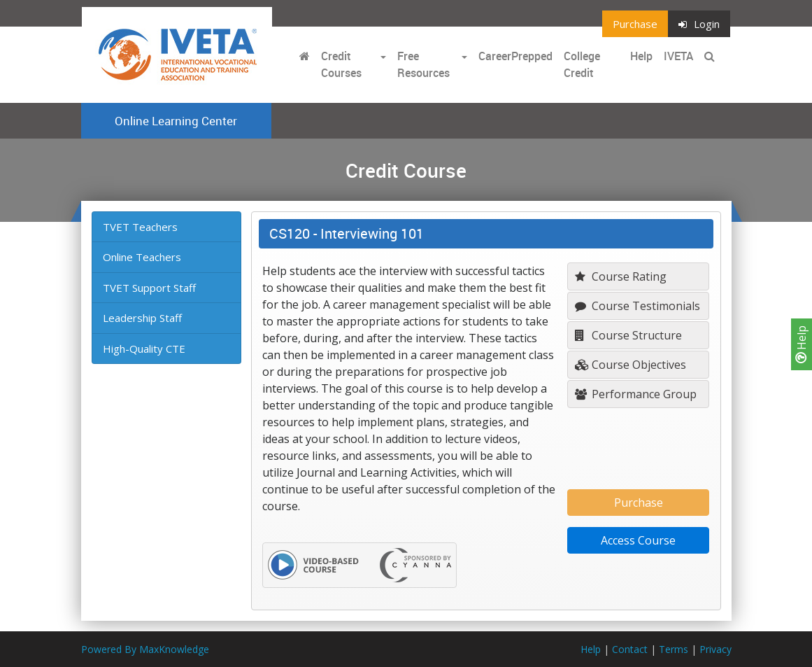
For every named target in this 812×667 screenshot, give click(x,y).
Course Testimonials (638, 306)
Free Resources (423, 64)
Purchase (635, 24)
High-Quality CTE (144, 349)
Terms (674, 649)
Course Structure (628, 335)
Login (699, 24)
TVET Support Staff (149, 288)
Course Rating (621, 276)
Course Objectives (631, 365)
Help (802, 344)
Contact (630, 649)
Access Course (638, 540)
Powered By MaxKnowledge (145, 649)
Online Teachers (142, 257)
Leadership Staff (142, 318)
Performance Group (636, 394)
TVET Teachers (140, 227)
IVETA (678, 56)
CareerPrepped (515, 56)
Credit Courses (341, 64)
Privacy (715, 649)
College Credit (582, 64)
